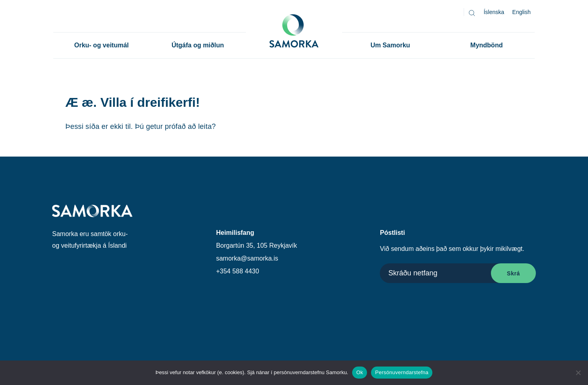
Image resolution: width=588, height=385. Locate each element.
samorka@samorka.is (247, 258)
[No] (578, 373)
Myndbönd (487, 45)
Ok (360, 372)
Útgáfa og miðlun (198, 45)
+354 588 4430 (238, 271)
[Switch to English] (521, 12)
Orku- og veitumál (101, 45)
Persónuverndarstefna (402, 372)
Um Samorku (390, 45)
